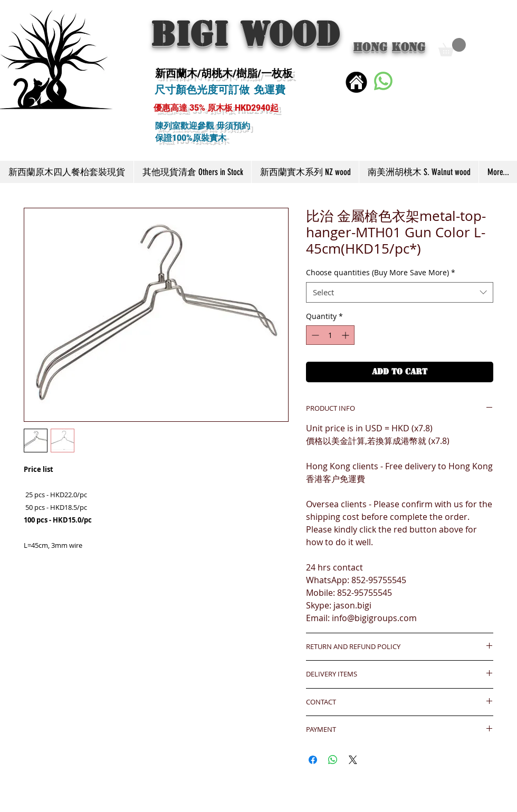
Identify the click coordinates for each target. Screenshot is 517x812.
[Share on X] (353, 760)
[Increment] (346, 335)
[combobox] (400, 292)
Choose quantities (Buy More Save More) (381, 272)
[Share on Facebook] (313, 760)
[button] (452, 47)
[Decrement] (314, 335)
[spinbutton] (330, 335)
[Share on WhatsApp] (333, 760)
